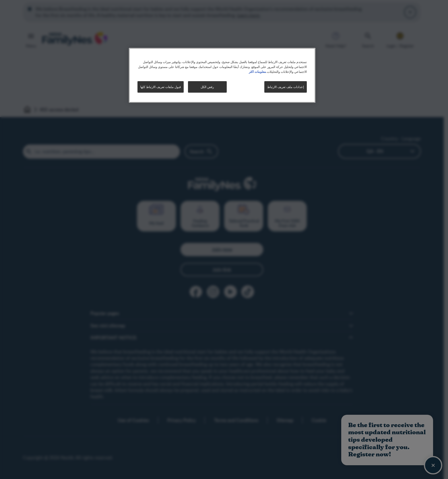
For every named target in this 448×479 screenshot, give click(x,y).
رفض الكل (207, 87)
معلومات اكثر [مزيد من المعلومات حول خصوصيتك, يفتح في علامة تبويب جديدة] (257, 71)
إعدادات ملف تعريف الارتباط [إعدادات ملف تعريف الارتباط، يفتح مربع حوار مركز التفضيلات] (286, 87)
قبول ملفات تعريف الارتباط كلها (161, 87)
